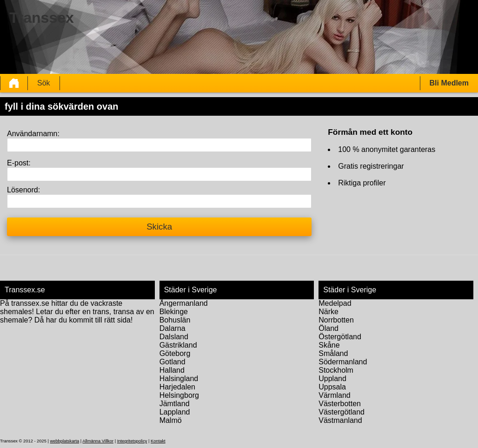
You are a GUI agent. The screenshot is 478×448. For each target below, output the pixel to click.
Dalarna (173, 328)
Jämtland (175, 404)
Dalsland (174, 337)
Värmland (334, 395)
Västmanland (340, 420)
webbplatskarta (64, 441)
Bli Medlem (449, 83)
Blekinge (174, 312)
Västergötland (342, 412)
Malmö (171, 420)
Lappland (175, 412)
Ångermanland (184, 303)
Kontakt (158, 441)
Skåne (329, 345)
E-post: (19, 163)
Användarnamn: (33, 134)
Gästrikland (178, 345)
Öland (329, 328)
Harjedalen (177, 387)
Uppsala (332, 387)
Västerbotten (340, 404)
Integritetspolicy (132, 441)
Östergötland (340, 337)
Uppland (332, 379)
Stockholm (336, 370)
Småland (333, 353)
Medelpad (335, 303)
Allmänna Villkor (98, 441)
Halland (172, 370)
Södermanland (343, 362)
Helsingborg (179, 395)
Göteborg (175, 353)
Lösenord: (23, 190)
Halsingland (179, 379)
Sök (44, 83)
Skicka (159, 227)
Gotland (173, 362)
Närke (329, 312)
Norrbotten (336, 320)
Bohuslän (175, 320)
